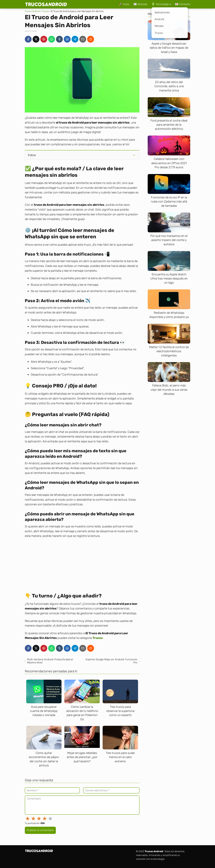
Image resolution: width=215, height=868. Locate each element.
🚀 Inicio (124, 4)
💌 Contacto (183, 4)
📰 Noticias (140, 4)
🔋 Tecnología (160, 4)
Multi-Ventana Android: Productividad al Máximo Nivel (50, 661)
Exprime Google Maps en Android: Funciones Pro (111, 661)
